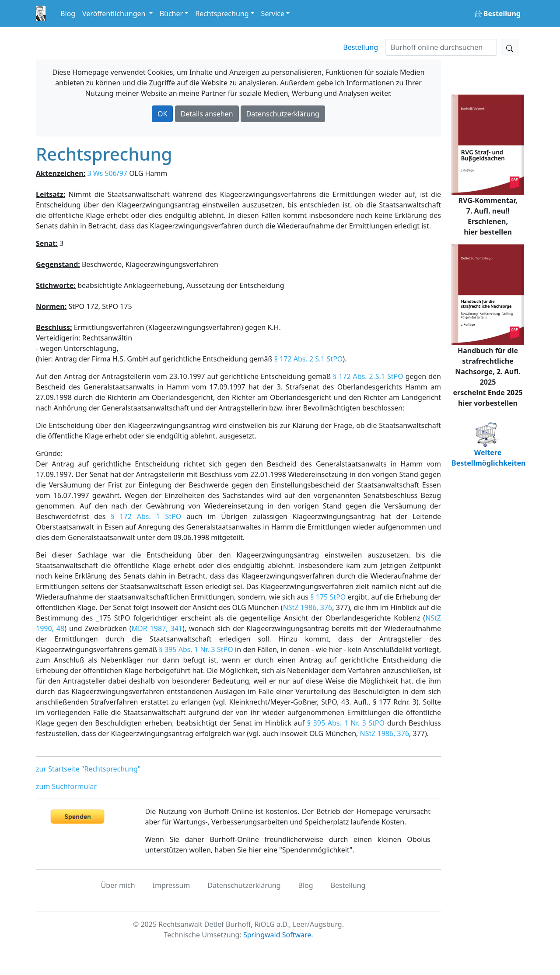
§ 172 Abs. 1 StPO (146, 516)
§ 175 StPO (328, 597)
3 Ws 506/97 (107, 173)
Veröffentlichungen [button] (115, 14)
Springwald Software (277, 935)
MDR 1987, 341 (157, 628)
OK (162, 114)
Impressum (171, 885)
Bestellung (360, 47)
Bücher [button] (171, 14)
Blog (68, 14)
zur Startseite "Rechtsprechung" (88, 769)
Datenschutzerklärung (283, 114)
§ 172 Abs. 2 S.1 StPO (309, 359)
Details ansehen (207, 114)
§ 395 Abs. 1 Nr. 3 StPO (196, 649)
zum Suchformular (66, 786)
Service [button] (273, 14)
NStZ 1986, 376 (308, 607)
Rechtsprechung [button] (222, 14)
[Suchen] (441, 47)
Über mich (118, 885)
